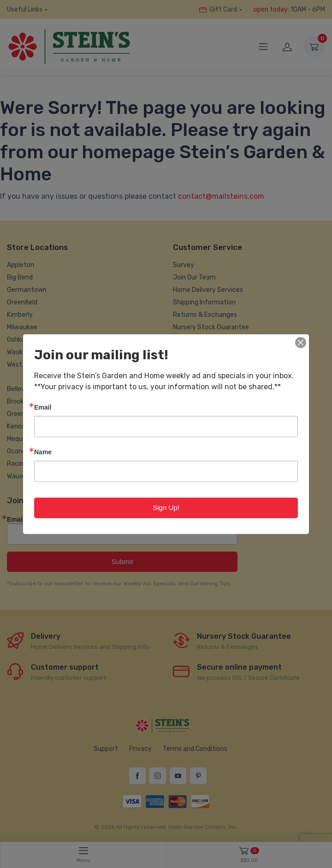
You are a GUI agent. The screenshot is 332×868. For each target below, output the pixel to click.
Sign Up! (166, 508)
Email (43, 407)
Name (43, 452)
